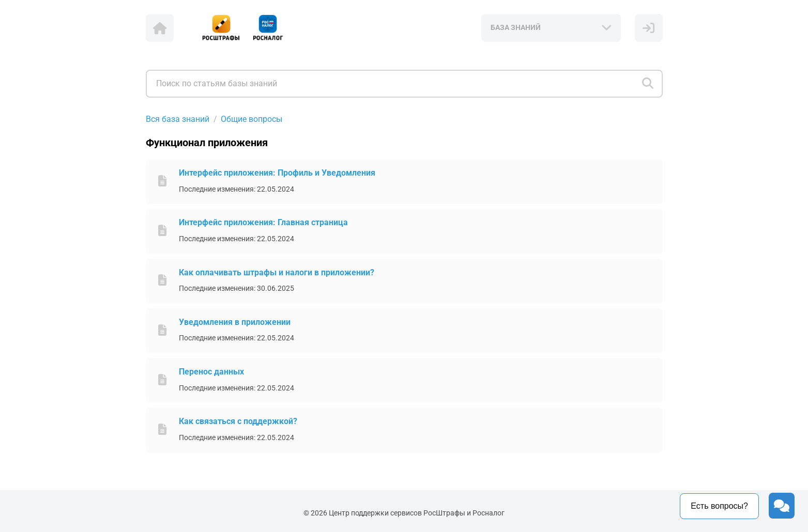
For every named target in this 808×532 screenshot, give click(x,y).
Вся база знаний (178, 119)
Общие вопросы (251, 119)
